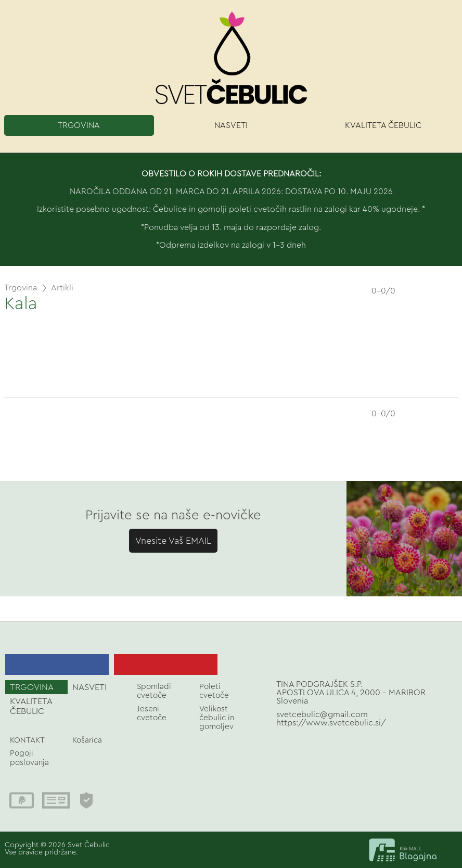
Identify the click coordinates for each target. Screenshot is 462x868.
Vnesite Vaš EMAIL (173, 541)
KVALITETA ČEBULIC (383, 125)
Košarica (87, 740)
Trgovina (21, 288)
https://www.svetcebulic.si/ (331, 723)
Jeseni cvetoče (152, 713)
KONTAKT (27, 740)
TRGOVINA (79, 125)
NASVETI (231, 125)
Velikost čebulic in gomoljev (217, 718)
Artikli (62, 288)
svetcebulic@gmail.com (322, 714)
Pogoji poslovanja (29, 758)
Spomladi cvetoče (154, 691)
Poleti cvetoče (214, 691)
